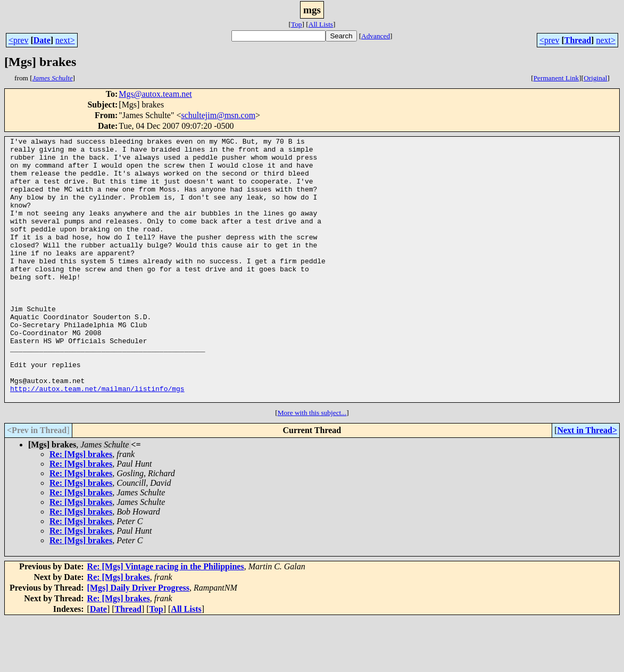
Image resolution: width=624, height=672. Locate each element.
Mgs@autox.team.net (155, 94)
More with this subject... (312, 465)
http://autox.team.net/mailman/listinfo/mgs (97, 439)
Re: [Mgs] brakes (81, 507)
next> (65, 40)
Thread (578, 40)
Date (42, 40)
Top (297, 24)
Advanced (376, 36)
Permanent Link (556, 78)
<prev (18, 40)
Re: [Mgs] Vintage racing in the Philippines (166, 619)
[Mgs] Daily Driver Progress (138, 640)
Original (595, 78)
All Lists (321, 24)
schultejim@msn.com (218, 115)
